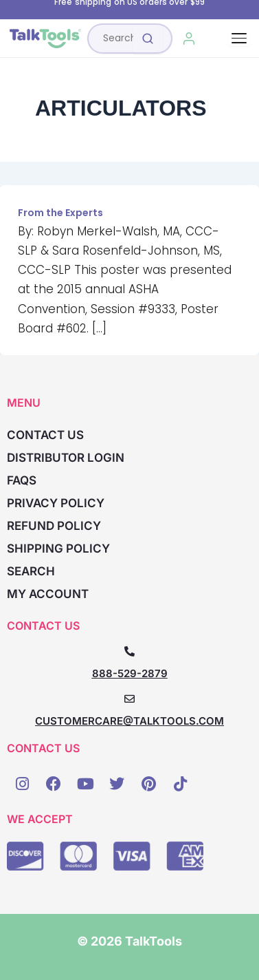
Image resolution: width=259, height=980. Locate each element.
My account (48, 594)
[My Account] (189, 39)
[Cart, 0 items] (220, 39)
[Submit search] (148, 39)
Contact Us (45, 435)
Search (31, 571)
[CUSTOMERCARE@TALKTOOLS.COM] (129, 699)
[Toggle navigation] (239, 38)
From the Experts (60, 213)
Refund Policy (54, 526)
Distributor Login (66, 458)
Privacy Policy (56, 503)
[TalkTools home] (45, 39)
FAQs (22, 480)
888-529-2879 (130, 673)
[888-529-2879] (129, 651)
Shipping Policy (58, 548)
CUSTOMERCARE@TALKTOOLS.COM (129, 721)
